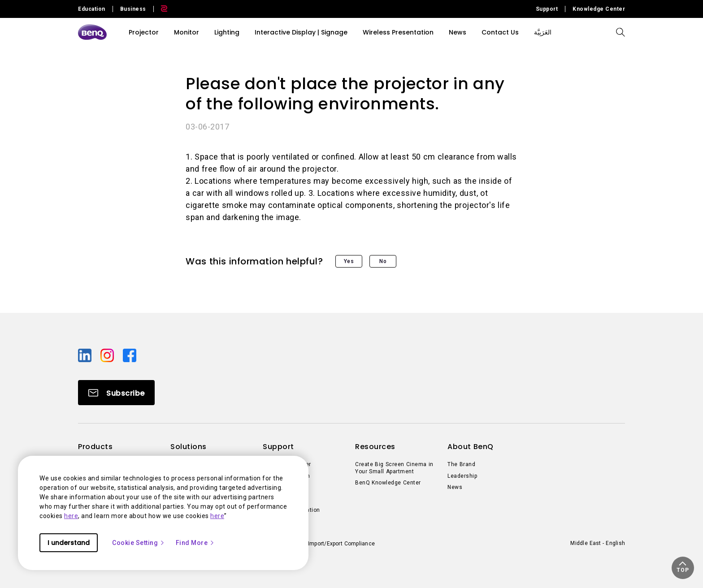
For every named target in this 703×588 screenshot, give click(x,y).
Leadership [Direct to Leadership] (462, 476)
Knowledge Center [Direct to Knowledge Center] (599, 9)
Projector (144, 32)
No (383, 261)
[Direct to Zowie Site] (161, 9)
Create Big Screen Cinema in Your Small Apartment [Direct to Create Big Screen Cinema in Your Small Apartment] (394, 468)
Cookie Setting (139, 543)
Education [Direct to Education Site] (92, 9)
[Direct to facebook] (130, 355)
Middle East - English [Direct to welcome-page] (598, 543)
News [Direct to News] (455, 487)
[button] (683, 568)
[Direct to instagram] (108, 355)
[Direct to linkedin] (86, 355)
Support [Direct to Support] (547, 9)
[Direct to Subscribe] (116, 393)
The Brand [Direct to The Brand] (461, 464)
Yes (349, 261)
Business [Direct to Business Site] (133, 9)
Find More (195, 543)
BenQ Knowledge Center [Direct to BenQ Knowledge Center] (388, 483)
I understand (69, 543)
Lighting (227, 32)
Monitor (187, 32)
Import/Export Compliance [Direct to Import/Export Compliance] (341, 544)
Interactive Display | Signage (301, 32)
